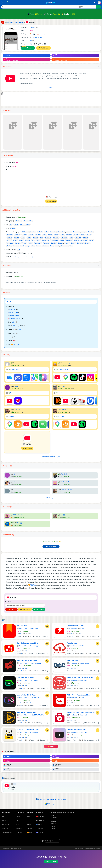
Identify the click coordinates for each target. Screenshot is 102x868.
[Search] (39, 7)
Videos (30, 828)
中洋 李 (82, 629)
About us (5, 820)
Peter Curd (17, 410)
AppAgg (19, 523)
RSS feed (32, 585)
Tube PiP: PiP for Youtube (76, 626)
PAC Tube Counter (74, 660)
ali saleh (16, 482)
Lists (18, 820)
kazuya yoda (84, 715)
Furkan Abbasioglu (35, 663)
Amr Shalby (64, 474)
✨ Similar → (8, 55)
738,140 (57, 14)
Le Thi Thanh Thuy (35, 698)
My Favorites (12, 393)
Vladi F (64, 386)
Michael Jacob (84, 663)
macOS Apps (13, 312)
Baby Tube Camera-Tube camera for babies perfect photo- (81, 712)
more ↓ (51, 87)
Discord (40, 832)
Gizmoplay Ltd (34, 732)
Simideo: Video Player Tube (77, 730)
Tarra (17, 363)
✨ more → (51, 746)
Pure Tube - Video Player (25, 678)
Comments (20, 832)
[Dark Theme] (95, 3)
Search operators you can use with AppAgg (51, 799)
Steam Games (13, 315)
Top (29, 820)
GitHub (40, 824)
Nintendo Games (14, 318)
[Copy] (99, 67)
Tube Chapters (22, 626)
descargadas (61, 369)
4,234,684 (39, 14)
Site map (5, 828)
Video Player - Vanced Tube (26, 712)
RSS (30, 832)
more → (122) (51, 498)
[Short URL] (25, 605)
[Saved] (7, 3)
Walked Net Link (66, 482)
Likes (10, 416)
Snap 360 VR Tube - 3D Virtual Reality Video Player (81, 678)
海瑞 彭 (82, 698)
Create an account (51, 862)
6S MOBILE (83, 680)
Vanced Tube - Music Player (27, 695)
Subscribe (15, 344)
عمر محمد (16, 490)
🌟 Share (11, 609)
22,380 (72, 14)
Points (18, 824)
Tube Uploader (72, 643)
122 (31, 44)
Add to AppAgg (51, 804)
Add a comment (38, 37)
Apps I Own (13, 369)
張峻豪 (63, 515)
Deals (29, 824)
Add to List (45, 48)
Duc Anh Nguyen (35, 646)
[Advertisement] (51, 99)
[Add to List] (47, 626)
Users (18, 816)
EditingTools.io (34, 629)
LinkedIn (40, 820)
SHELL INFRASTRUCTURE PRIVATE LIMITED (43, 715)
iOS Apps (12, 309)
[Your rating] (40, 34)
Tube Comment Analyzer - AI (27, 660)
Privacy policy (14, 848)
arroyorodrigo (66, 363)
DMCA (20, 848)
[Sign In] (99, 3)
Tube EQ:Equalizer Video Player (28, 643)
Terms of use (6, 848)
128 (13, 322)
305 (14, 326)
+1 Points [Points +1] (28, 48)
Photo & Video (22, 629)
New (29, 816)
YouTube (40, 816)
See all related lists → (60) (51, 457)
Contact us (6, 824)
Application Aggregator (68, 812)
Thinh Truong (84, 732)
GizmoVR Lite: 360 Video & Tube (28, 730)
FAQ (4, 816)
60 (31, 41)
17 (20, 330)
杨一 (15, 474)
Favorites (59, 416)
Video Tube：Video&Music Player (79, 695)
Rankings (19, 828)
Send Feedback (7, 832)
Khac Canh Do (34, 680)
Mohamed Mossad (67, 490)
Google (9, 302)
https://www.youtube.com (22, 257)
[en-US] (52, 841)
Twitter (39, 828)
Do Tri (82, 646)
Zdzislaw (17, 386)
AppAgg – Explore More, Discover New (89, 848)
